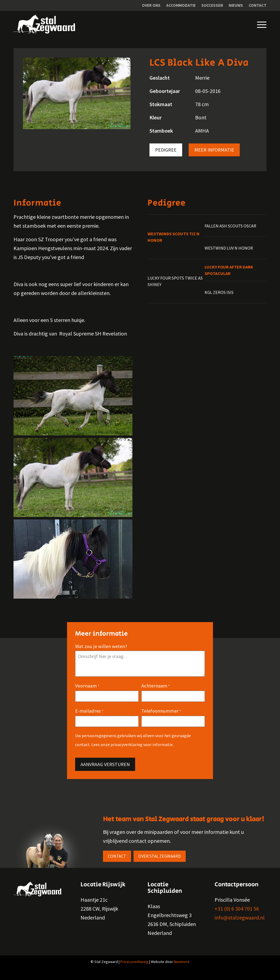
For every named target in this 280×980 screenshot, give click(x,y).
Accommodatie (181, 5)
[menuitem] (151, 5)
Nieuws (236, 5)
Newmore (182, 967)
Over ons (151, 5)
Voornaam (87, 691)
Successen (212, 5)
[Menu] (258, 24)
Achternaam (155, 691)
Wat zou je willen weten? (101, 651)
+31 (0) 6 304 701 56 (237, 914)
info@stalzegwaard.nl (240, 923)
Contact (258, 5)
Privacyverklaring (134, 967)
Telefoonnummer (161, 716)
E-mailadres (89, 716)
